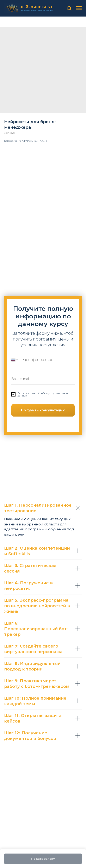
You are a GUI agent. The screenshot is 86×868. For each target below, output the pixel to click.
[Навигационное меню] (79, 8)
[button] (69, 8)
